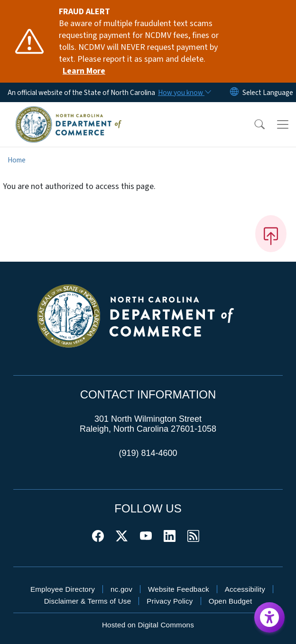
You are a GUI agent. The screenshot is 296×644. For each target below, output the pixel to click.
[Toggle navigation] (283, 124)
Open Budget (231, 601)
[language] (268, 93)
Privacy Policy (170, 601)
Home (17, 160)
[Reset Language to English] (234, 92)
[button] (253, 124)
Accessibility (245, 589)
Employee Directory (63, 589)
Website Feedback (179, 589)
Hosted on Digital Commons (148, 625)
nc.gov (121, 589)
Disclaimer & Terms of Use (88, 601)
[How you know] (184, 93)
